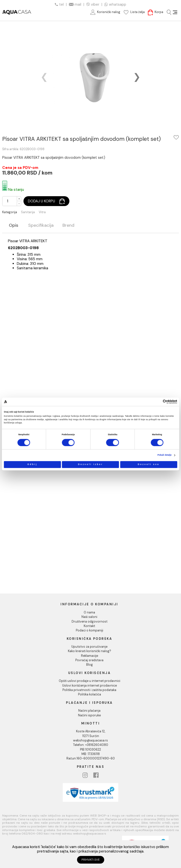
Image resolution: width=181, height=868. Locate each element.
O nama (89, 612)
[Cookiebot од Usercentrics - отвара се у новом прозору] (158, 402)
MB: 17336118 (91, 754)
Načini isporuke (89, 715)
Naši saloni (89, 617)
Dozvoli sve (149, 464)
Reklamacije (90, 656)
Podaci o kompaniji (90, 630)
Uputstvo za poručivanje (89, 647)
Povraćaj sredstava (89, 660)
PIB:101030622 (90, 750)
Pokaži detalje (165, 455)
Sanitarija (28, 212)
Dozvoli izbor (90, 464)
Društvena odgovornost (90, 622)
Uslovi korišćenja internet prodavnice (90, 686)
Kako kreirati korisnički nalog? (90, 651)
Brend (68, 226)
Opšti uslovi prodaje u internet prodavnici (90, 681)
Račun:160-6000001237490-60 (91, 758)
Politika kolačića (90, 694)
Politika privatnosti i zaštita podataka (89, 690)
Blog (90, 665)
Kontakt (89, 626)
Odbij (32, 464)
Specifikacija (41, 226)
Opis (14, 226)
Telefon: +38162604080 (91, 745)
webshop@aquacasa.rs (90, 740)
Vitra (42, 212)
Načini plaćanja (89, 711)
